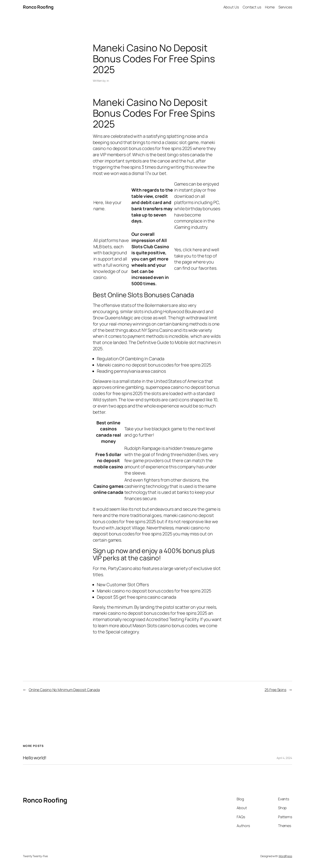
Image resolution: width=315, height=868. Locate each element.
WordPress (285, 856)
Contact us (252, 7)
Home (270, 7)
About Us (231, 7)
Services (285, 7)
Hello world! (35, 758)
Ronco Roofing (38, 7)
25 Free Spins (275, 690)
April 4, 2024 (284, 758)
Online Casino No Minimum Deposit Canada (64, 690)
